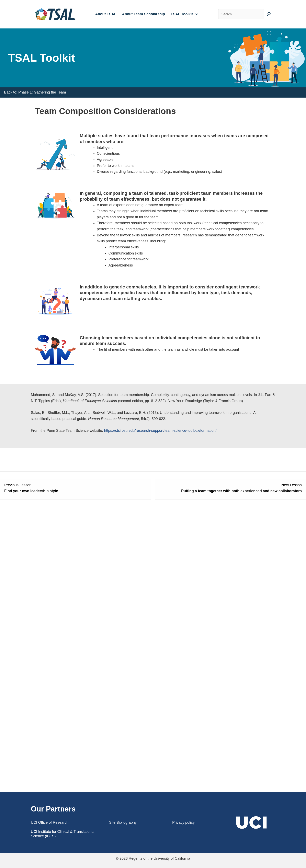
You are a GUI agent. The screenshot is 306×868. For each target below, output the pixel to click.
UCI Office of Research (50, 822)
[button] (197, 14)
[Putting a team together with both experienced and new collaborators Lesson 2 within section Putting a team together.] (231, 488)
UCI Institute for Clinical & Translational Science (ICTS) (63, 834)
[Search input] (241, 14)
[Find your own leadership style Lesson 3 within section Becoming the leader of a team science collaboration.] (76, 488)
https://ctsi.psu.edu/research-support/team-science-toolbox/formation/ (160, 431)
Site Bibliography (123, 822)
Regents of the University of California (159, 858)
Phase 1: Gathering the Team (42, 92)
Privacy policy (183, 822)
